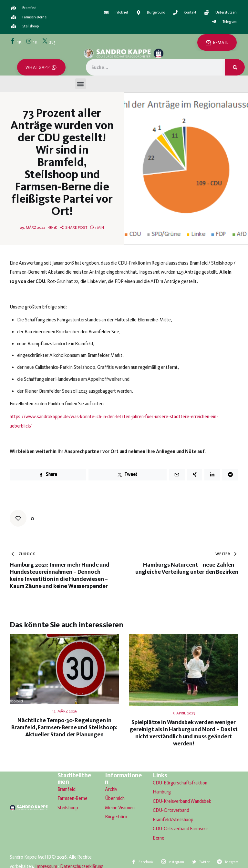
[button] (81, 84)
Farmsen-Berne (72, 798)
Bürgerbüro (116, 817)
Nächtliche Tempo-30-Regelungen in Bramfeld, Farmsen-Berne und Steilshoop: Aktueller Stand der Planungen (64, 727)
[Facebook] (16, 42)
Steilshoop (68, 808)
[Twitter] (49, 42)
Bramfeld (67, 789)
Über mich (115, 798)
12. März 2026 (65, 711)
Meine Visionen (120, 808)
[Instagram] (32, 42)
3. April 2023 (184, 713)
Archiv (111, 789)
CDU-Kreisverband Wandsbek (182, 801)
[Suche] (235, 67)
